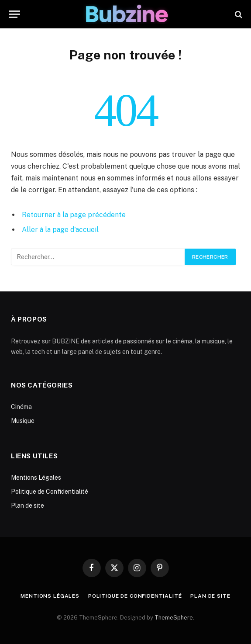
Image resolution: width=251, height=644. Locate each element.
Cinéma (21, 407)
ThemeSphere (174, 618)
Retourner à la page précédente (74, 215)
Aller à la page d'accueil (60, 230)
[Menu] (14, 14)
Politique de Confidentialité (50, 492)
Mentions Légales (36, 478)
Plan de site (28, 506)
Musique (23, 421)
